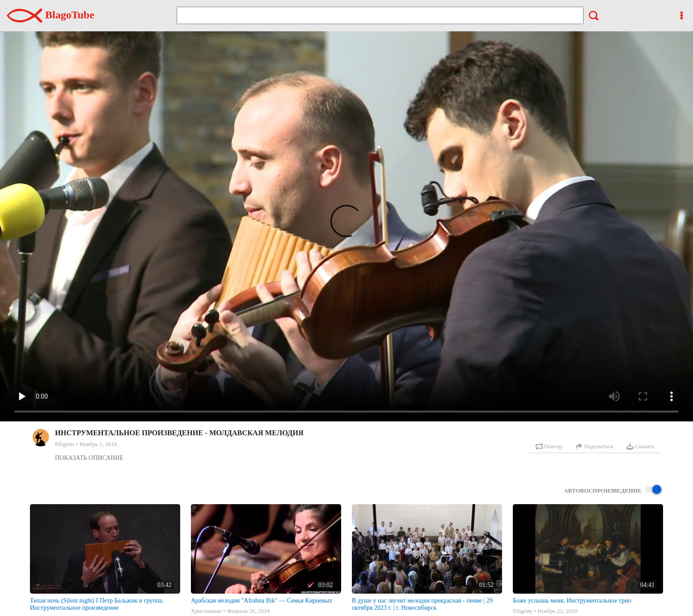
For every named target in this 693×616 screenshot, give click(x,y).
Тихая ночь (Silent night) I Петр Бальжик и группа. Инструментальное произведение (97, 604)
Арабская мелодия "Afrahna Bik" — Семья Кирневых (262, 601)
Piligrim (65, 444)
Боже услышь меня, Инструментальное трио (572, 601)
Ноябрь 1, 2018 (98, 444)
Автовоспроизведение (613, 490)
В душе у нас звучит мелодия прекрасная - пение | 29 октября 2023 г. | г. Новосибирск (422, 604)
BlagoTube (51, 15)
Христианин (206, 611)
